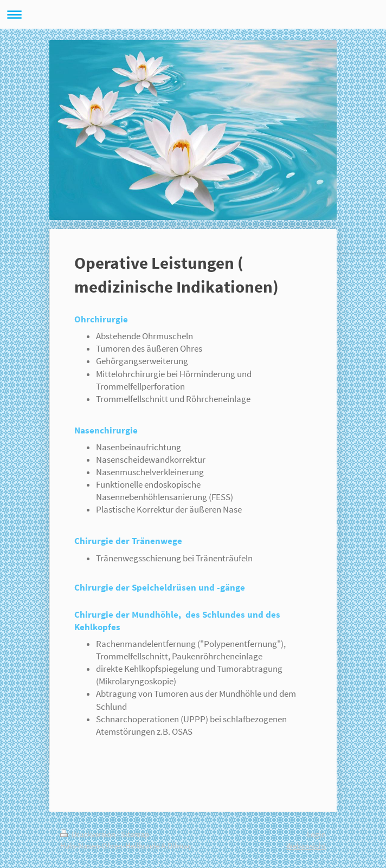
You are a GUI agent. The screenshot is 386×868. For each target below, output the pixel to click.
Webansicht (306, 846)
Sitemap (135, 834)
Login (316, 834)
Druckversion (89, 834)
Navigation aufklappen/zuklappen (193, 14)
